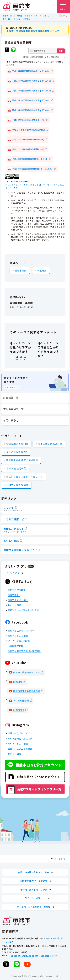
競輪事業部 (21, 270)
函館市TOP (7, 16)
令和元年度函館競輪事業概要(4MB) (29, 130)
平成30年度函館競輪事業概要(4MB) (29, 120)
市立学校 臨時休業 (16, 468)
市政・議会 (7, 19)
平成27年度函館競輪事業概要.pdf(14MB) (32, 90)
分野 (45, 16)
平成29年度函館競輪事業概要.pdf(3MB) (31, 110)
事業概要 (42, 270)
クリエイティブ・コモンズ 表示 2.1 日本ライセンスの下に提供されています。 (35, 186)
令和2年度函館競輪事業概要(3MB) (28, 139)
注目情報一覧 (11, 398)
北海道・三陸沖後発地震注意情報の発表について (33, 31)
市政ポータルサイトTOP (28, 16)
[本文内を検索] (47, 51)
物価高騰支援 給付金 (17, 444)
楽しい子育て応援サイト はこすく (25, 477)
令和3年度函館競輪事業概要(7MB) (28, 149)
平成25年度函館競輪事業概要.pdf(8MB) (31, 71)
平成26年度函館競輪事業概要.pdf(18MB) (32, 81)
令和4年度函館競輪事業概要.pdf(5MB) (30, 159)
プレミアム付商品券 (17, 452)
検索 (61, 51)
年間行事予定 (11, 420)
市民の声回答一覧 (13, 409)
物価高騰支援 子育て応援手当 (22, 460)
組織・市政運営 (24, 19)
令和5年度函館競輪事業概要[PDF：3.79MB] (33, 169)
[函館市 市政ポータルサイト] (17, 6)
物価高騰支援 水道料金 (50, 444)
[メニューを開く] (64, 6)
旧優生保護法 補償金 (17, 485)
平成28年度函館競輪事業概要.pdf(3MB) (31, 100)
